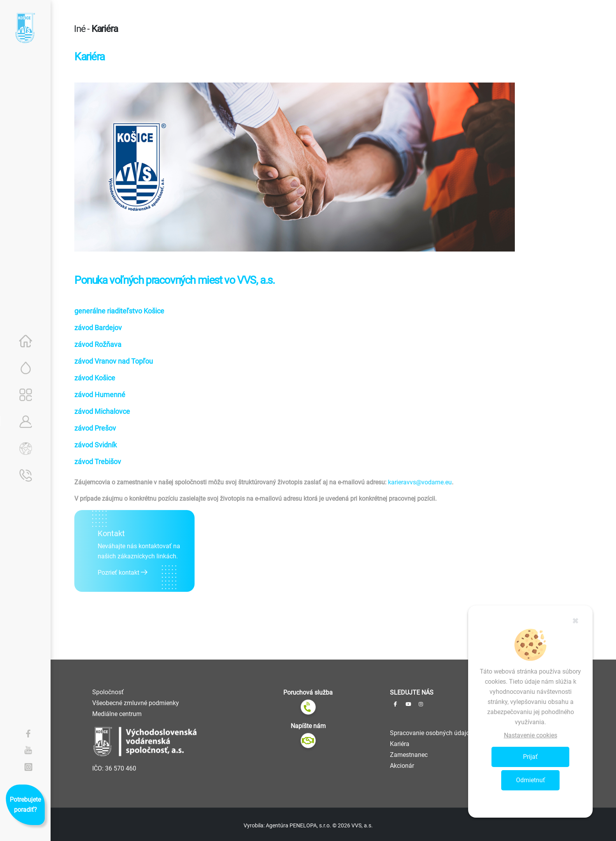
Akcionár (402, 766)
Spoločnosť (108, 692)
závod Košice (95, 378)
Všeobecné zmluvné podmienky (136, 703)
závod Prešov (95, 428)
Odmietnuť (531, 780)
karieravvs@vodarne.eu (420, 482)
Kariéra (400, 744)
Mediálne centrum (117, 714)
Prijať (530, 757)
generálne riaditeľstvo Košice (119, 311)
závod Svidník (96, 445)
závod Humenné (100, 395)
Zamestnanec (409, 755)
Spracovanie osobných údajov (431, 733)
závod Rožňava (98, 344)
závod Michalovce (102, 411)
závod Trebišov (98, 462)
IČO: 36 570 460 (114, 768)
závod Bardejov (98, 328)
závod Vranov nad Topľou (114, 361)
